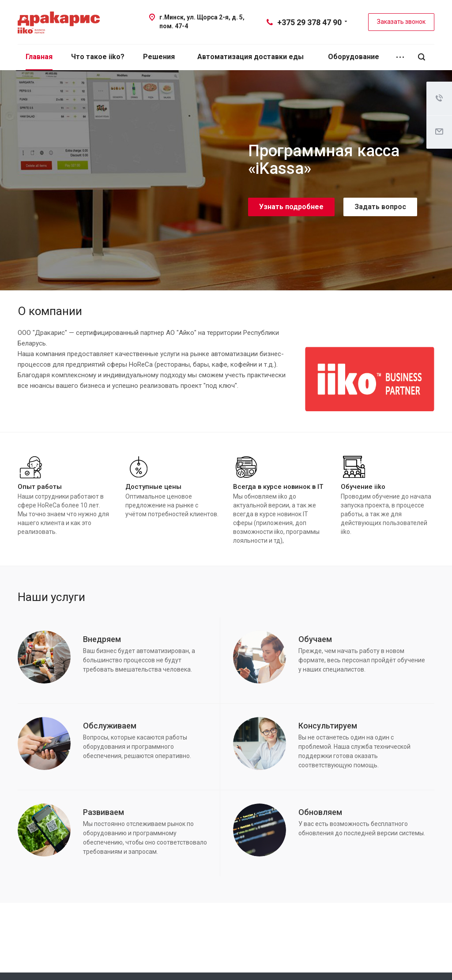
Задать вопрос (380, 207)
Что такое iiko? (98, 57)
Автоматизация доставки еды (250, 57)
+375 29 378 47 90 (309, 22)
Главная (39, 57)
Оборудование (354, 57)
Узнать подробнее (291, 207)
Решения (159, 57)
